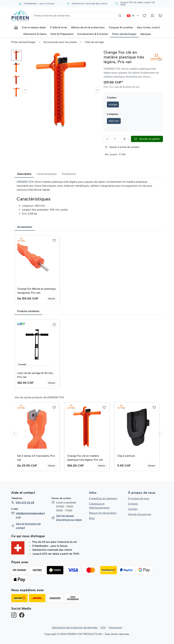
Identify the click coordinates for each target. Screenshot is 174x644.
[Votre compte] (152, 16)
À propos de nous (142, 493)
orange (113, 104)
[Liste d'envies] (144, 16)
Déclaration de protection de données (75, 627)
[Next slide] (97, 99)
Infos (93, 493)
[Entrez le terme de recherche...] (78, 16)
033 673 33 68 (25, 503)
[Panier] (160, 16)
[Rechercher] (120, 16)
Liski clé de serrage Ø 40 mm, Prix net (36, 375)
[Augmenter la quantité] (125, 139)
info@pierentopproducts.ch (30, 515)
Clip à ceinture (126, 456)
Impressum (116, 627)
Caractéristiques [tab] (47, 174)
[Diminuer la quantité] (107, 139)
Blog (92, 518)
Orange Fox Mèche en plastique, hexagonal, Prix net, (37, 291)
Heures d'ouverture (139, 514)
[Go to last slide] (25, 99)
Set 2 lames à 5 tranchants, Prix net (36, 458)
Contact (133, 509)
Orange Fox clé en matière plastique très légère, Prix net (85, 458)
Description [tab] (24, 174)
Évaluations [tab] (69, 174)
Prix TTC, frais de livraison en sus (121, 87)
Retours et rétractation (103, 513)
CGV (103, 627)
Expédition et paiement (103, 498)
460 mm (114, 121)
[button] (16, 55)
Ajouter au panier (147, 139)
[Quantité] (116, 139)
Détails (52, 299)
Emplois (133, 504)
